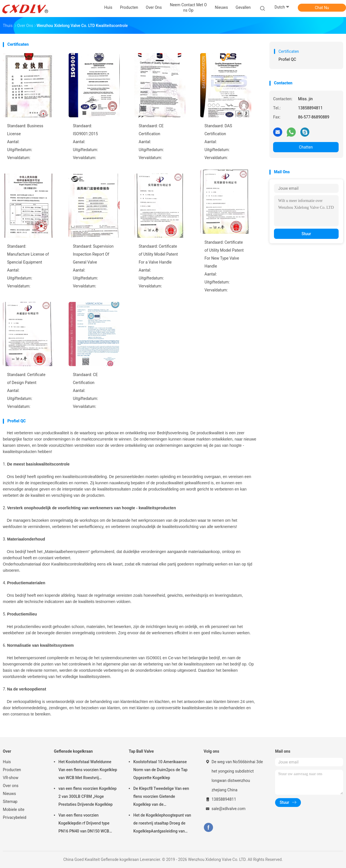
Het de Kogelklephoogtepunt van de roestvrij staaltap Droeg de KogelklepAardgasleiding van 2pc (162, 824)
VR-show (11, 778)
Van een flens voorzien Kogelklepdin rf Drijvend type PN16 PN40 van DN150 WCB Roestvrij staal (84, 824)
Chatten (306, 147)
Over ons (11, 786)
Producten (12, 770)
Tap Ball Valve (141, 751)
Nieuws (9, 794)
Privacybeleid (15, 817)
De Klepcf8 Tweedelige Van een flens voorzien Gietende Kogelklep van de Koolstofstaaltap (161, 797)
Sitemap (10, 802)
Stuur (306, 234)
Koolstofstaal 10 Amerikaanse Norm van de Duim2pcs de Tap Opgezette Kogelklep (160, 770)
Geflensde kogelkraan (73, 751)
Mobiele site (14, 809)
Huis (7, 762)
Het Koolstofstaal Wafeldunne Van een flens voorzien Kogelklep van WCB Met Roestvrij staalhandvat (88, 771)
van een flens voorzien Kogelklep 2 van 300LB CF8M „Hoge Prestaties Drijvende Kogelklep (87, 796)
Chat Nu (322, 8)
